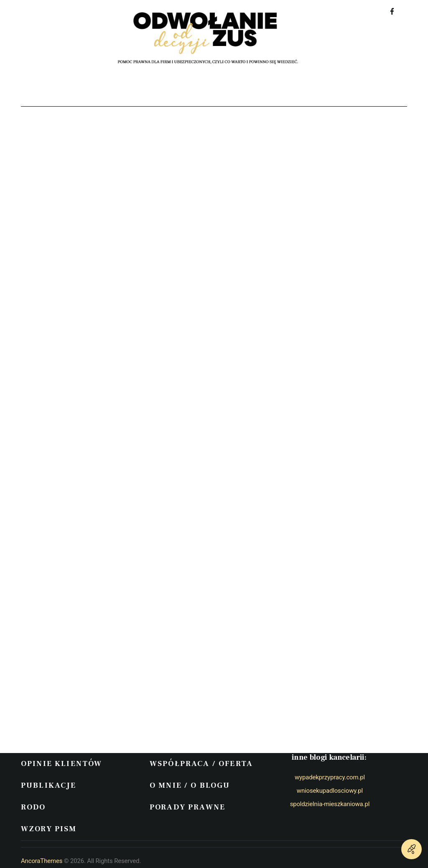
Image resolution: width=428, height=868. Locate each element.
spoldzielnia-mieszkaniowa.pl (330, 804)
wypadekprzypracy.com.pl (330, 777)
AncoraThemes (42, 861)
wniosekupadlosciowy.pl (330, 791)
